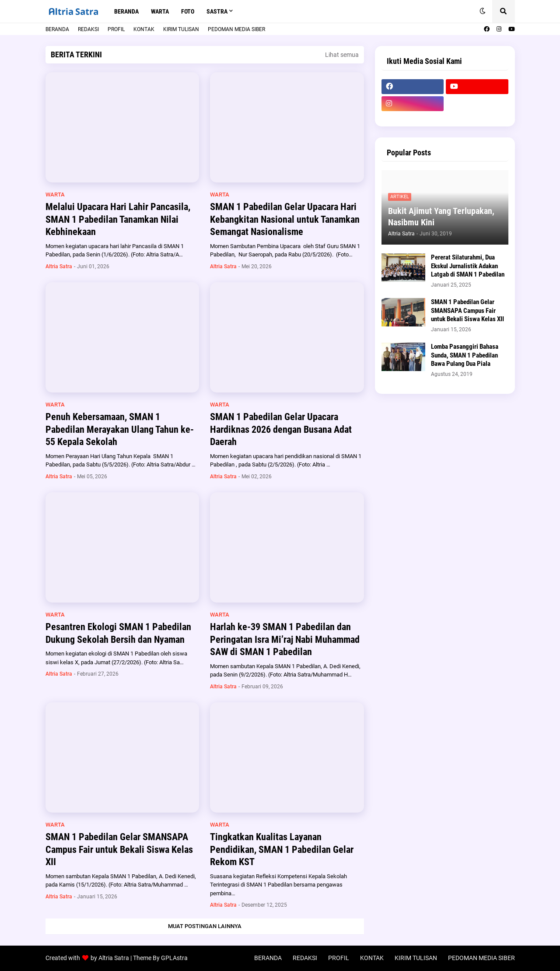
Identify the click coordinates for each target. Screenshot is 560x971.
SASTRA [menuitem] (217, 11)
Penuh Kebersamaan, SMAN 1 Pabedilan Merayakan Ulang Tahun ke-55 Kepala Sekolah (120, 429)
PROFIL (116, 29)
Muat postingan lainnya (205, 926)
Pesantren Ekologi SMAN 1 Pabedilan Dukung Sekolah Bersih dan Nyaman (118, 633)
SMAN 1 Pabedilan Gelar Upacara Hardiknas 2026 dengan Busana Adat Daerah (281, 429)
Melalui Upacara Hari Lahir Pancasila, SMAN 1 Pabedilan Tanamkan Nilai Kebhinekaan (118, 219)
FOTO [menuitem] (188, 11)
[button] (483, 11)
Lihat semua (342, 55)
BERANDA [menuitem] (126, 11)
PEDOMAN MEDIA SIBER (236, 29)
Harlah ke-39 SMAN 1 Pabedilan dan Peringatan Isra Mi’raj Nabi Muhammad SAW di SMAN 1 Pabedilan (285, 639)
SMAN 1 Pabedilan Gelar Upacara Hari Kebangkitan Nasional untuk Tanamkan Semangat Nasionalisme (285, 219)
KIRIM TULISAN (181, 29)
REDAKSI (88, 29)
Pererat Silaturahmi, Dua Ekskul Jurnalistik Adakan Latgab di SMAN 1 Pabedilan (468, 266)
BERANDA (57, 29)
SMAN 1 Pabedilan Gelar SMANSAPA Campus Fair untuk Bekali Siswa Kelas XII (119, 849)
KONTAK (144, 29)
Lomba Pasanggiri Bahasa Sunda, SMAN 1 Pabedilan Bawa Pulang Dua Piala (465, 355)
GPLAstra (174, 958)
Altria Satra (114, 958)
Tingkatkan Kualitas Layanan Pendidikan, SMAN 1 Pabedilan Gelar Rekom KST (282, 849)
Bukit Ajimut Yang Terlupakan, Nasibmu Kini (441, 217)
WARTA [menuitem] (160, 11)
